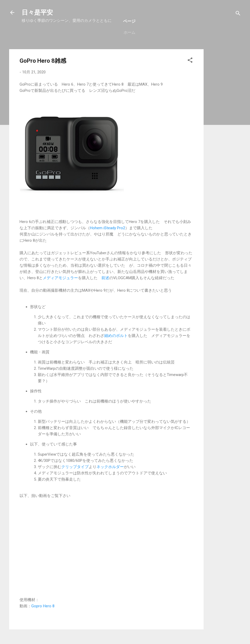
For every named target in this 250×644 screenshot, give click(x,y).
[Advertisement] (224, 127)
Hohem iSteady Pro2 (108, 228)
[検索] (238, 14)
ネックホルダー (110, 467)
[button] (190, 61)
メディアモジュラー (60, 278)
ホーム (129, 33)
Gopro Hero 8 (43, 606)
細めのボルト (116, 336)
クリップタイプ (75, 467)
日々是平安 (37, 12)
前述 (105, 278)
